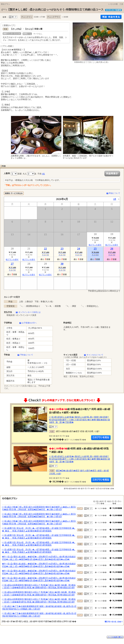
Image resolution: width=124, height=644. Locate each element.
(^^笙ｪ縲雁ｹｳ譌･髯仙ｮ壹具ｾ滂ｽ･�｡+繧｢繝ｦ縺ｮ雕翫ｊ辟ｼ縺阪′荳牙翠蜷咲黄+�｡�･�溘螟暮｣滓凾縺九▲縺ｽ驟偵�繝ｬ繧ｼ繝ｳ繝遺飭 (39, 530)
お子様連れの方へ (29, 323)
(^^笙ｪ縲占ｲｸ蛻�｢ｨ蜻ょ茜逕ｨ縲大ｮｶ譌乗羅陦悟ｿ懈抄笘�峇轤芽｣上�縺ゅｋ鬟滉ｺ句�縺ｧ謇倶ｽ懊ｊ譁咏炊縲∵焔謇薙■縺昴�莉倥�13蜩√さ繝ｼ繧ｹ (39, 508)
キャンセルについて (95, 355)
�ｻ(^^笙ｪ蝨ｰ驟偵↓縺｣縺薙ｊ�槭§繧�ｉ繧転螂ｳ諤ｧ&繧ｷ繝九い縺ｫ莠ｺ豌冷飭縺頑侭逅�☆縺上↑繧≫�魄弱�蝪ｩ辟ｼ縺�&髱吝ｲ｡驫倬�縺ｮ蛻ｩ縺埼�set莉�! (39, 558)
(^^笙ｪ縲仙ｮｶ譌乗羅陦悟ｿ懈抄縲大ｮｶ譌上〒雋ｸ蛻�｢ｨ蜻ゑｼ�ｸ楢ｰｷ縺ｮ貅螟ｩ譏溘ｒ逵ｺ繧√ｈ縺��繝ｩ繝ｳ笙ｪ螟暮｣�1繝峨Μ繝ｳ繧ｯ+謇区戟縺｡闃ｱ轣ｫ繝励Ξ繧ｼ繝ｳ (39, 586)
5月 (115, 199)
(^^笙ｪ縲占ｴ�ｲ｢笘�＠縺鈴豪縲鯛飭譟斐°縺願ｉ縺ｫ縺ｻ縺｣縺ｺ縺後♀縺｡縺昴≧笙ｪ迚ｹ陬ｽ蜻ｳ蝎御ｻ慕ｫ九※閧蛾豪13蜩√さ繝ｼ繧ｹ (39, 608)
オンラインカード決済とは (29, 312)
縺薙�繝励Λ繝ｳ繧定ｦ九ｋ (101, 438)
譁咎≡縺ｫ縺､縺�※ (115, 622)
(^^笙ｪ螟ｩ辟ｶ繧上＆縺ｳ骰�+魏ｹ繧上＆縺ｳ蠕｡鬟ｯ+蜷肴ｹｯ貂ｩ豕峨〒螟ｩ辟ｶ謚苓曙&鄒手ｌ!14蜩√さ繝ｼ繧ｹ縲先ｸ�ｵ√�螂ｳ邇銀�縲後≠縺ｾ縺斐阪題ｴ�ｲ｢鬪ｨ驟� (80, 420)
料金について (115, 193)
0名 (43, 174)
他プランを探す (95, 245)
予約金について (27, 355)
